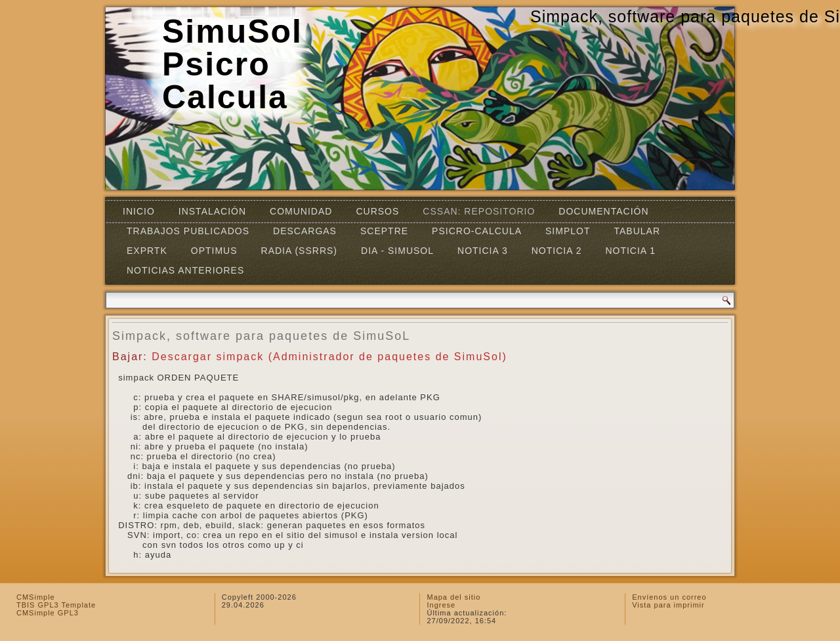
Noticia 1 (630, 251)
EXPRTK (147, 251)
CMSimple (36, 597)
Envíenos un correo (669, 597)
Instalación (212, 211)
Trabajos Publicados (188, 231)
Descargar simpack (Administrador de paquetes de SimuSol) (329, 357)
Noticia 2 (557, 251)
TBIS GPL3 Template (56, 605)
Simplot (568, 231)
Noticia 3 (483, 251)
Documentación (603, 211)
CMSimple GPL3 (48, 613)
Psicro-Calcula (477, 231)
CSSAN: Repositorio (479, 211)
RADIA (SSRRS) (299, 251)
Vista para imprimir (668, 605)
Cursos (377, 211)
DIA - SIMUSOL (397, 251)
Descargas (305, 231)
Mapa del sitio (453, 597)
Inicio (139, 211)
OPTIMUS (214, 251)
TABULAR (637, 231)
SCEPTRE (384, 231)
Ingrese (441, 605)
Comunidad (301, 211)
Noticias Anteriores (185, 270)
